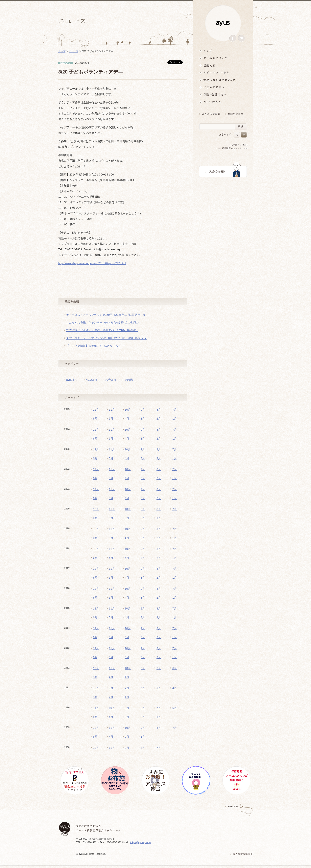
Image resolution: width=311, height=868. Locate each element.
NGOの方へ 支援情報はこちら (223, 102)
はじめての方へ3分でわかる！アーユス (223, 87)
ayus (223, 23)
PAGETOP (231, 806)
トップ (223, 51)
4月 (127, 419)
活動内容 (223, 65)
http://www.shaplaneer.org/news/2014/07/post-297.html (92, 263)
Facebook (233, 38)
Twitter (241, 38)
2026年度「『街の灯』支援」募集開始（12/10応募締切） (102, 330)
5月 (111, 419)
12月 (96, 410)
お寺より (111, 380)
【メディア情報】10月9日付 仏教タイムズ (94, 346)
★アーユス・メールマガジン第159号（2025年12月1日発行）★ (106, 315)
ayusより (72, 380)
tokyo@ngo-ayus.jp (140, 842)
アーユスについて (223, 58)
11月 (112, 410)
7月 (175, 410)
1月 (175, 419)
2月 (159, 419)
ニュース (74, 51)
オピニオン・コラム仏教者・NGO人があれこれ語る (223, 73)
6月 (95, 419)
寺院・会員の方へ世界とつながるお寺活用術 (223, 95)
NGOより (92, 380)
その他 (129, 380)
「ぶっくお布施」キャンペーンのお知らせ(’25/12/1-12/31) (102, 322)
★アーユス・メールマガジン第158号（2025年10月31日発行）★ (107, 338)
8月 (159, 410)
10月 (128, 410)
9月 (143, 410)
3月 (143, 419)
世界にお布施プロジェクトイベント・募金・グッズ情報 (223, 80)
